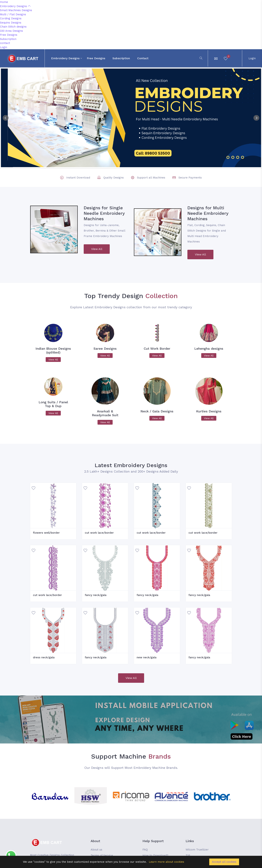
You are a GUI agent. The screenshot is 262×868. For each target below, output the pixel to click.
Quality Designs (114, 178)
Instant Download (78, 178)
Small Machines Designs (16, 10)
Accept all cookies (224, 862)
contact (5, 43)
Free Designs (9, 35)
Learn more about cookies (166, 862)
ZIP (188, 855)
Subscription (8, 39)
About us (96, 850)
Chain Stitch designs (13, 27)
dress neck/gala (44, 657)
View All (97, 249)
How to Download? (155, 855)
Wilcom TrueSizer (197, 850)
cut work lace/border (99, 533)
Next (256, 118)
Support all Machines (151, 178)
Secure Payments (190, 178)
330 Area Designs (11, 31)
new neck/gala (147, 657)
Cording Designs (11, 18)
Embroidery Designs (15, 6)
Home (4, 2)
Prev (6, 118)
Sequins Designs (11, 23)
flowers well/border (46, 533)
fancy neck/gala (96, 595)
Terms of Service (102, 855)
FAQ (145, 850)
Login (4, 47)
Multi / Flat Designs (13, 14)
